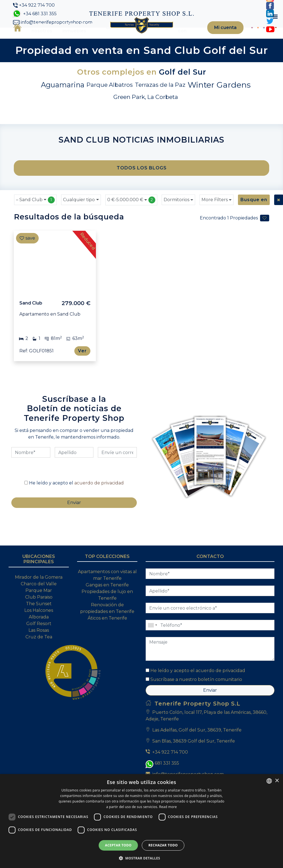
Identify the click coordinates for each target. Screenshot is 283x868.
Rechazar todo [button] (163, 845)
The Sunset (39, 637)
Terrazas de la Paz (160, 103)
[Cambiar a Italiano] (258, 37)
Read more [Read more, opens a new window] (168, 807)
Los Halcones (39, 644)
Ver (83, 369)
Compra (104, 37)
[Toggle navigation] (273, 37)
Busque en (253, 218)
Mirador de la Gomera (39, 611)
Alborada (39, 650)
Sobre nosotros (40, 37)
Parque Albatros (110, 103)
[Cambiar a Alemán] (263, 37)
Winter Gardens (219, 103)
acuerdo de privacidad (99, 512)
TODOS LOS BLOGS (141, 186)
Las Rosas (39, 664)
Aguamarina (63, 103)
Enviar (210, 724)
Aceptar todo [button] (118, 845)
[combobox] (35, 218)
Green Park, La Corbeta (146, 115)
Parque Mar (39, 624)
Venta (129, 37)
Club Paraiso (39, 630)
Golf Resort (39, 657)
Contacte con (177, 37)
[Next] (89, 280)
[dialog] (141, 821)
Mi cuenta (217, 37)
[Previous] (21, 280)
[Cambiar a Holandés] (254, 37)
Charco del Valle (39, 617)
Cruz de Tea (39, 670)
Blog (151, 37)
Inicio (16, 36)
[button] (141, 858)
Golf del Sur (183, 90)
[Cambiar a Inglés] (245, 37)
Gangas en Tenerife (107, 618)
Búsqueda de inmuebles (73, 37)
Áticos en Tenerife (107, 651)
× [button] (277, 781)
